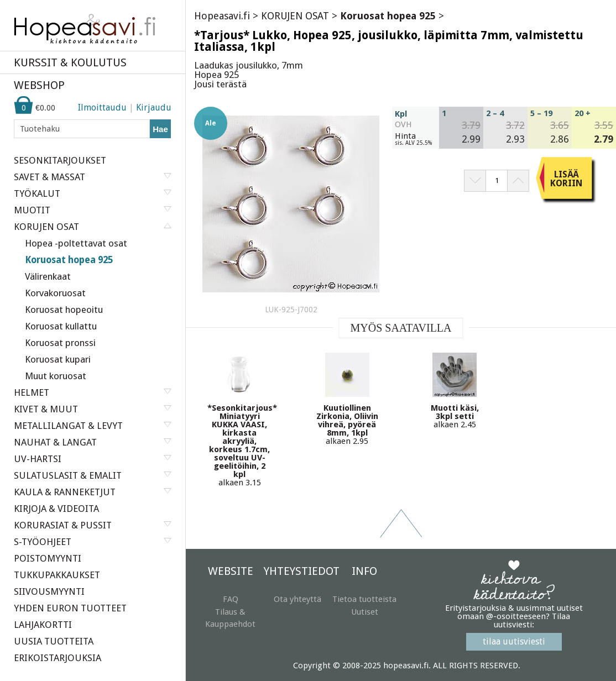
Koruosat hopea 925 (69, 260)
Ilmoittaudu (102, 108)
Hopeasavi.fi (222, 16)
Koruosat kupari (58, 359)
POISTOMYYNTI (48, 558)
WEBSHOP (39, 85)
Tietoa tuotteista (364, 599)
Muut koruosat (56, 376)
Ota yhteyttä (297, 599)
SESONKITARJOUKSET (60, 160)
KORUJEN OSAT (295, 16)
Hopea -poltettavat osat (76, 243)
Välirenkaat (48, 276)
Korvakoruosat (55, 293)
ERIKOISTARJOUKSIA (58, 658)
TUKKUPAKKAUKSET (57, 575)
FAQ (231, 599)
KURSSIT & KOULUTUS (70, 62)
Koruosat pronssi (60, 343)
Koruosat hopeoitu (64, 310)
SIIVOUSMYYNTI (49, 591)
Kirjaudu (154, 108)
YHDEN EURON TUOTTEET (70, 608)
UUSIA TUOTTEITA (54, 641)
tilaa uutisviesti (514, 641)
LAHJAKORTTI (43, 625)
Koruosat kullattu (61, 326)
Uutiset (365, 612)
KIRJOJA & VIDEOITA (56, 509)
